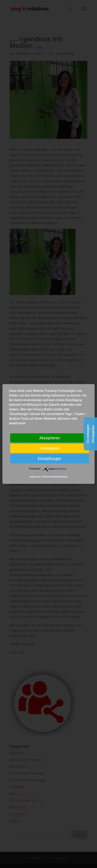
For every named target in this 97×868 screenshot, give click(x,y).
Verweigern (50, 448)
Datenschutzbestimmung (55, 477)
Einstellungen (49, 459)
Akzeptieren (50, 438)
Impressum (35, 477)
